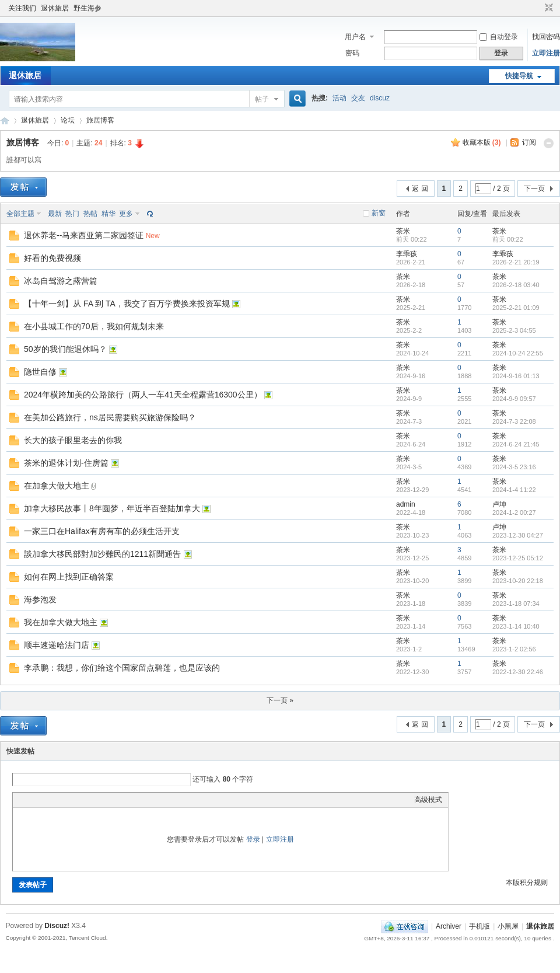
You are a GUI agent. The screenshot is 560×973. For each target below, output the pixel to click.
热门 (72, 214)
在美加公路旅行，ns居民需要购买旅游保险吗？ (110, 417)
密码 (352, 53)
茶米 (403, 231)
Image (48, 800)
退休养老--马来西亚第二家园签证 (84, 235)
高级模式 (428, 800)
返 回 (420, 189)
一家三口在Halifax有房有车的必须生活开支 (102, 531)
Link (62, 800)
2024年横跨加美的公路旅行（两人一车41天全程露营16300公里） (143, 395)
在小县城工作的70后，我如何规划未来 (94, 326)
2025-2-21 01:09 (516, 308)
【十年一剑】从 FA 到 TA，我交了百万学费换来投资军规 (127, 304)
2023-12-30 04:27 (518, 535)
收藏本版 (482, 142)
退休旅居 (55, 8)
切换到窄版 (547, 8)
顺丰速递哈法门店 (57, 645)
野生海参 (87, 8)
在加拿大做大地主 (57, 486)
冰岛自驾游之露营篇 (61, 281)
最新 (55, 214)
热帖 (90, 214)
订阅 (529, 142)
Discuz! (57, 926)
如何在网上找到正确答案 (69, 577)
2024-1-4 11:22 (514, 490)
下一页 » (280, 700)
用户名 (355, 37)
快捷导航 (519, 76)
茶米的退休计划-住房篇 (66, 463)
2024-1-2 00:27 (514, 512)
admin (406, 504)
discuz (380, 98)
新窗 (379, 213)
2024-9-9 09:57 (514, 399)
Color (33, 800)
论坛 (68, 120)
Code (92, 800)
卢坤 (499, 504)
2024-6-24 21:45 (516, 444)
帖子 (262, 99)
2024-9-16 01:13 (516, 376)
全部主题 (20, 214)
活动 (339, 98)
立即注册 (546, 53)
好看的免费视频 (52, 258)
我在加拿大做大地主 (61, 622)
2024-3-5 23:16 (514, 467)
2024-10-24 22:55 (518, 353)
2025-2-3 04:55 (514, 330)
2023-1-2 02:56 (514, 649)
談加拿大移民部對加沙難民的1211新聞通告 (102, 554)
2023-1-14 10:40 (516, 626)
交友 (358, 98)
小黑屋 (508, 926)
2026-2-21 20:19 (516, 262)
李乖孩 (407, 254)
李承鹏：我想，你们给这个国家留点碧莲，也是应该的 (122, 668)
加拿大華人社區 (5, 121)
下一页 (534, 189)
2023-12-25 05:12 (518, 558)
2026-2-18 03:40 (516, 285)
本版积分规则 (527, 883)
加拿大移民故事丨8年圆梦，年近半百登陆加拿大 (112, 508)
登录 (253, 839)
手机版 (480, 926)
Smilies (106, 800)
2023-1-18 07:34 (516, 604)
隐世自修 (40, 372)
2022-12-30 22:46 (518, 672)
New (153, 236)
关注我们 (22, 8)
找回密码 (546, 37)
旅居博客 (100, 120)
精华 (108, 214)
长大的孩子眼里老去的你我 (73, 440)
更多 (126, 214)
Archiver (449, 926)
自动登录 (499, 37)
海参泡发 (40, 599)
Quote (77, 800)
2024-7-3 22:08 (514, 421)
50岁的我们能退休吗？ (65, 349)
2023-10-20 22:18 (518, 581)
